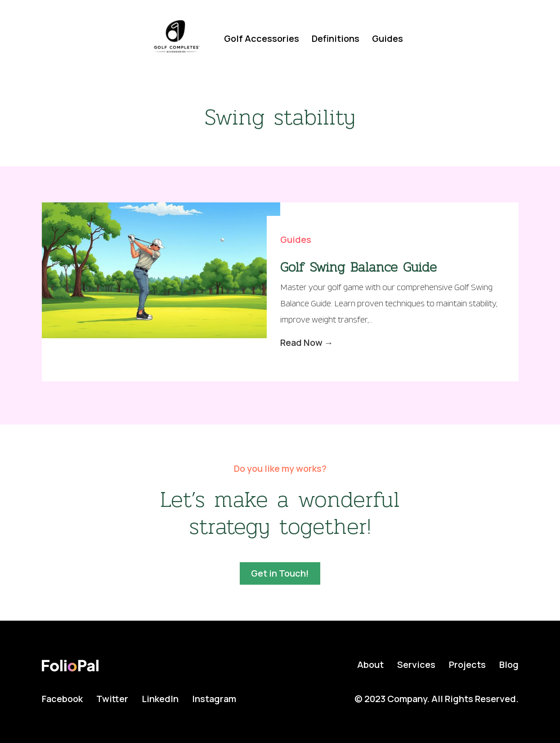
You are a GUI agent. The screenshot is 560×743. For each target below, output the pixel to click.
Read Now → (307, 342)
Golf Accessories (262, 38)
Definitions (336, 38)
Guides (388, 38)
